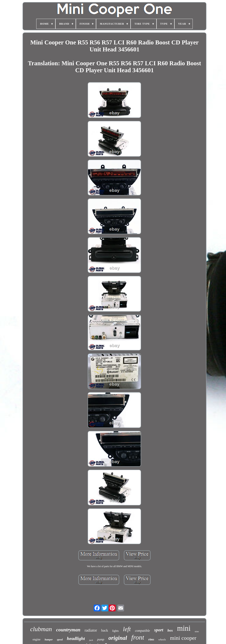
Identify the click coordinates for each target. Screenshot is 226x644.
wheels (162, 639)
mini (184, 628)
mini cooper (183, 638)
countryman (68, 630)
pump (101, 639)
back (105, 630)
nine (197, 631)
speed (60, 640)
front (138, 637)
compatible (142, 631)
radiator (91, 630)
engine (37, 639)
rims (151, 639)
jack (91, 640)
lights (116, 631)
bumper (49, 640)
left (127, 629)
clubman (41, 629)
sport (159, 630)
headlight (76, 638)
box (170, 630)
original (118, 638)
